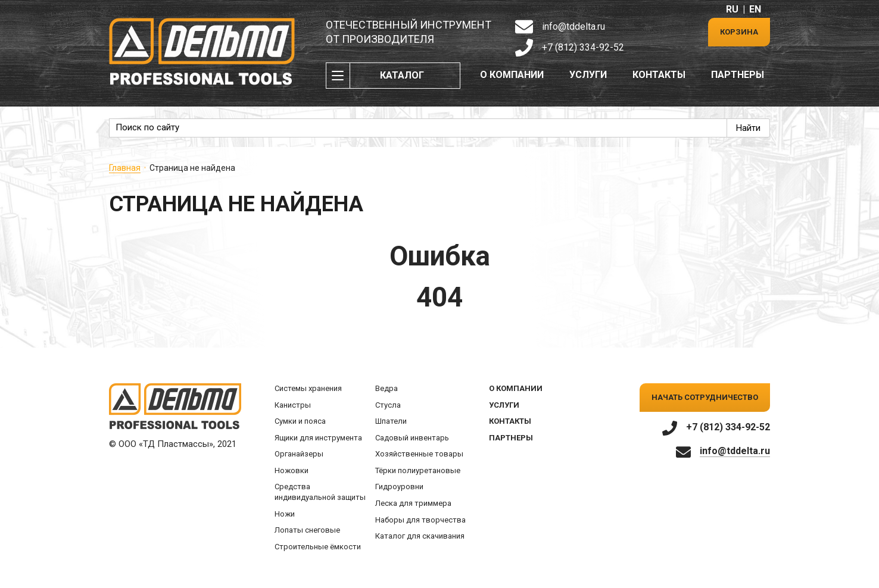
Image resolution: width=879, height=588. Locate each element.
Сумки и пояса (300, 421)
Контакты (659, 75)
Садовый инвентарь (412, 438)
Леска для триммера (413, 503)
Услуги (588, 75)
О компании (512, 75)
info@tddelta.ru (573, 26)
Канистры (293, 405)
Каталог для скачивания (420, 536)
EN (755, 9)
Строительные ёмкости (318, 547)
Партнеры (738, 75)
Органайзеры (299, 454)
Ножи (285, 514)
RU (732, 9)
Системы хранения (308, 388)
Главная (125, 168)
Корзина (739, 32)
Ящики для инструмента (318, 438)
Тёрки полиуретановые (418, 470)
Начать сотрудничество (705, 397)
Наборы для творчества (420, 520)
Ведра (386, 388)
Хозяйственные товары (419, 454)
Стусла (388, 405)
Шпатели (391, 421)
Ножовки (292, 470)
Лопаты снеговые (307, 530)
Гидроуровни (399, 487)
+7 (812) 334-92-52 (583, 47)
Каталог (402, 75)
